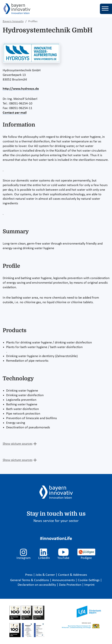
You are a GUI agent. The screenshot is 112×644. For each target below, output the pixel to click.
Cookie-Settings (89, 580)
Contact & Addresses (73, 575)
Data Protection (71, 585)
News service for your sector (56, 521)
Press (29, 575)
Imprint (89, 585)
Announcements (64, 580)
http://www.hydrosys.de (21, 89)
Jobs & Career (46, 575)
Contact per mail (15, 113)
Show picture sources (18, 444)
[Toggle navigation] (106, 9)
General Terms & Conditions (30, 580)
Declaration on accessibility (37, 585)
